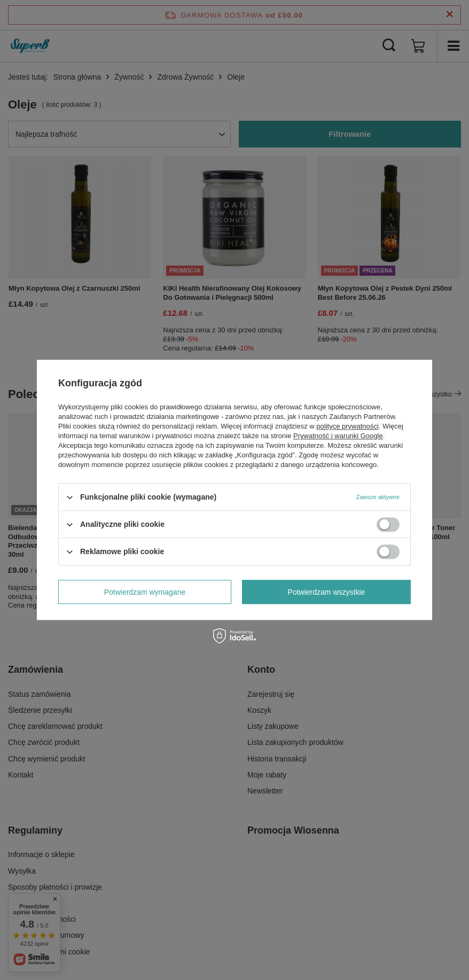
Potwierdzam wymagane (145, 592)
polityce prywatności (347, 426)
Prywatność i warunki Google (338, 436)
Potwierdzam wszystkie (327, 592)
